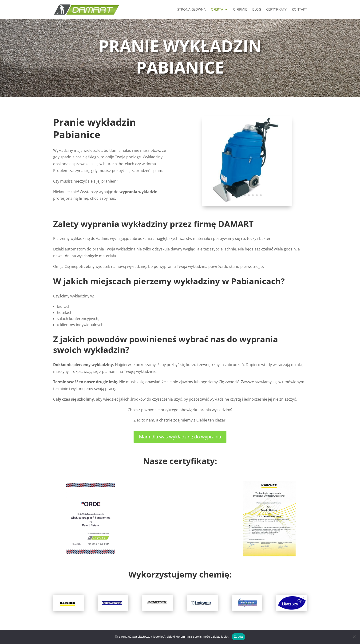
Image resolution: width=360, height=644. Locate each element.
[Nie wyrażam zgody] (354, 637)
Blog (257, 10)
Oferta (217, 10)
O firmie (240, 10)
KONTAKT (299, 10)
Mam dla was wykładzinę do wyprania (180, 437)
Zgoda (238, 637)
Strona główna (192, 10)
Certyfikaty (276, 10)
